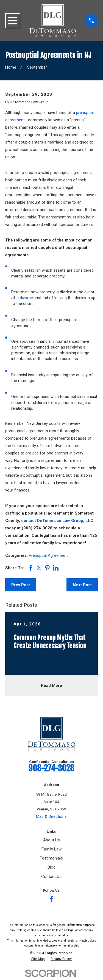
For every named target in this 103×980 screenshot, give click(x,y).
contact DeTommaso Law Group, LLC (57, 521)
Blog (51, 867)
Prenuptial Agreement (48, 555)
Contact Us (51, 877)
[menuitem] (38, 959)
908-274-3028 (51, 768)
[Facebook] (51, 899)
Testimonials (51, 858)
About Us (51, 840)
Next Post (82, 585)
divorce (26, 298)
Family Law (51, 849)
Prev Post (21, 585)
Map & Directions (51, 816)
